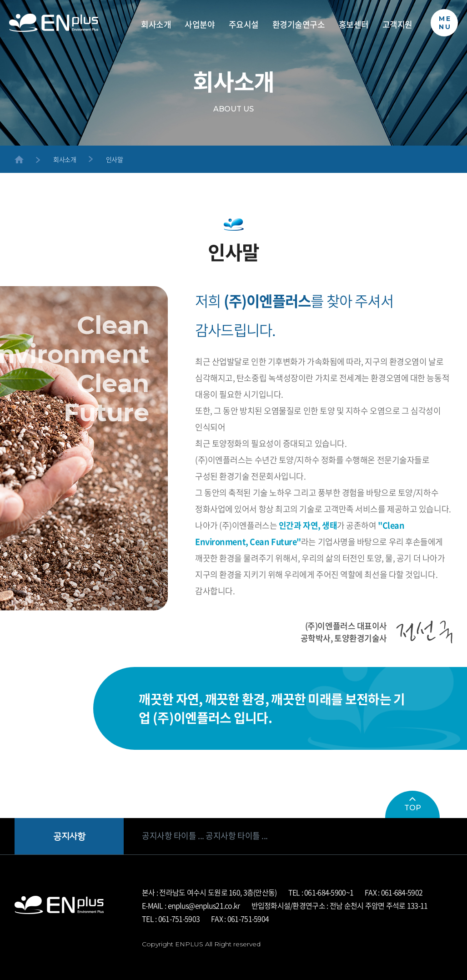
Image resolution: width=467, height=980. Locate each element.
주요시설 (244, 25)
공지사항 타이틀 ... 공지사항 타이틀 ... (205, 836)
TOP (413, 805)
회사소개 (156, 25)
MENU (445, 23)
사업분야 (200, 25)
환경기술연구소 (299, 25)
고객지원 (397, 25)
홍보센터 (354, 25)
